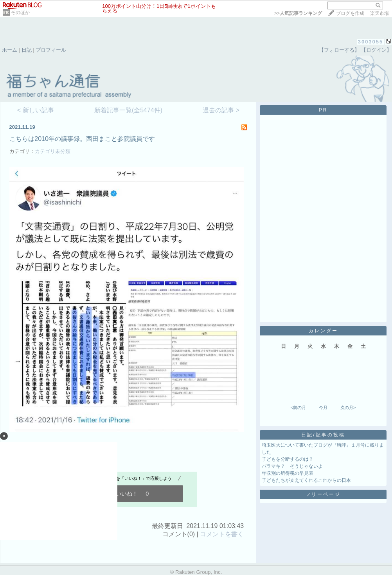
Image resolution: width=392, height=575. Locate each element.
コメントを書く (222, 534)
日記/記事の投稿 (323, 435)
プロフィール (51, 50)
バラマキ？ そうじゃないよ (292, 466)
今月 (323, 407)
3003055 (371, 42)
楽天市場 (379, 13)
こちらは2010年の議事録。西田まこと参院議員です (82, 139)
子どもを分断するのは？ (288, 459)
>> (298, 13)
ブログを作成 (350, 13)
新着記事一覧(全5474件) (128, 110)
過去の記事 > (221, 110)
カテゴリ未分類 (53, 151)
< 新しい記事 (36, 110)
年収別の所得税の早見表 (288, 473)
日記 (27, 50)
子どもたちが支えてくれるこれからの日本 (306, 480)
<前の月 (298, 407)
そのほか (20, 13)
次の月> (348, 407)
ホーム (10, 50)
